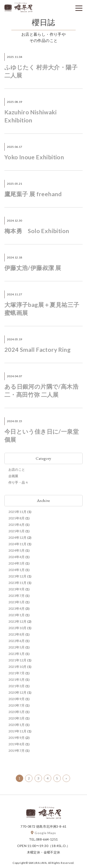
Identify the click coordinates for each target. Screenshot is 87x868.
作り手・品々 (18, 482)
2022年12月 (18, 621)
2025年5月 (17, 531)
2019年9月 (17, 738)
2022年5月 (17, 647)
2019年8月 (17, 744)
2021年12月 (18, 660)
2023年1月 (17, 615)
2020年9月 (17, 699)
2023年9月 (17, 589)
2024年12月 (18, 538)
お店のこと (17, 470)
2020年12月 (18, 692)
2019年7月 (17, 751)
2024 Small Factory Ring (37, 350)
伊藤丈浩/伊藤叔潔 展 (33, 268)
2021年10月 (18, 667)
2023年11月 (18, 583)
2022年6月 (17, 641)
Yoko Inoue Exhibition (34, 157)
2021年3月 (17, 686)
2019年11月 (18, 731)
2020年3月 (17, 718)
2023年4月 (17, 609)
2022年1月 (17, 654)
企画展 (13, 476)
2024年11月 (18, 544)
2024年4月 (17, 557)
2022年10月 (18, 628)
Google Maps (43, 833)
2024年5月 (17, 550)
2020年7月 (17, 705)
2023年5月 (17, 602)
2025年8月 (17, 518)
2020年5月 (17, 712)
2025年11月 (18, 512)
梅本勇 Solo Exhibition (37, 231)
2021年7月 (17, 673)
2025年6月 (17, 525)
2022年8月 (17, 634)
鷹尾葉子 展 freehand (33, 194)
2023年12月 (18, 576)
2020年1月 (17, 725)
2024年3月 (17, 563)
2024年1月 (17, 570)
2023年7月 (17, 596)
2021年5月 (17, 680)
